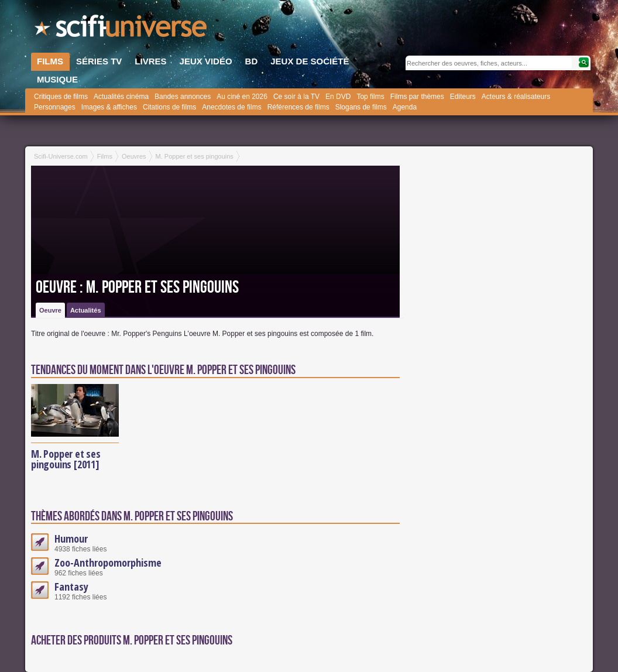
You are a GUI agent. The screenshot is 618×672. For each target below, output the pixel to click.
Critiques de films (61, 97)
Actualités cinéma (121, 97)
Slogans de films (361, 107)
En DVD (338, 97)
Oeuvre (50, 310)
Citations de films (169, 107)
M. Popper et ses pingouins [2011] (66, 459)
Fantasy (71, 587)
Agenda (405, 107)
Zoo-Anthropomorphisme (108, 563)
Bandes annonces (183, 97)
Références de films (298, 107)
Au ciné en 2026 (242, 97)
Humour (71, 539)
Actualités (86, 310)
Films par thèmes (417, 97)
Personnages (55, 107)
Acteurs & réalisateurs (516, 97)
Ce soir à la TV (296, 97)
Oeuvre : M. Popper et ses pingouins (137, 287)
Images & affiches (109, 107)
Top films (370, 97)
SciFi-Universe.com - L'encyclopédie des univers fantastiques (122, 29)
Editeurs (463, 97)
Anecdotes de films (231, 107)
